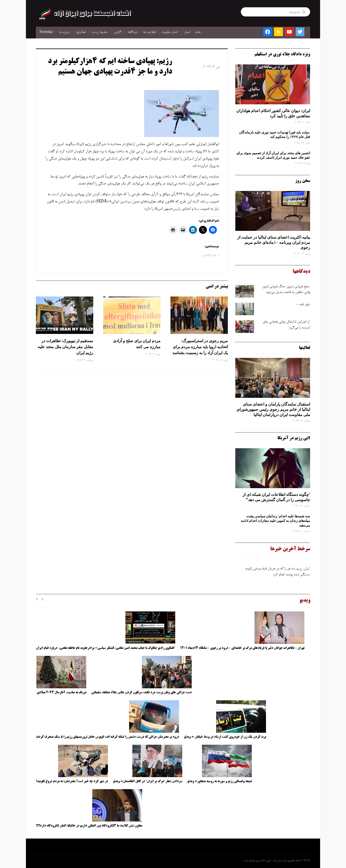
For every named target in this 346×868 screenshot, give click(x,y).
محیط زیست (99, 32)
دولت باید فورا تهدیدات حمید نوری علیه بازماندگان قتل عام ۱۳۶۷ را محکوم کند (275, 135)
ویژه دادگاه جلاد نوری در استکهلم (282, 54)
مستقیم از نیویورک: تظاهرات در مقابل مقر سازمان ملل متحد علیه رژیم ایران (65, 347)
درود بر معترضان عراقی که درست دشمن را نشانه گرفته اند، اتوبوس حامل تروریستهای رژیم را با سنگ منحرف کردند (107, 737)
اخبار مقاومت (170, 32)
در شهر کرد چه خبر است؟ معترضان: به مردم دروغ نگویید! (72, 781)
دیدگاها (133, 32)
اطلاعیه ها (149, 32)
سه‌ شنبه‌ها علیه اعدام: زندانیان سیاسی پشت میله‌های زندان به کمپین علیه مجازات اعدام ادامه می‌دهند (275, 521)
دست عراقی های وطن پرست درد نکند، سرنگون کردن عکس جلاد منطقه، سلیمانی (141, 693)
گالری (118, 32)
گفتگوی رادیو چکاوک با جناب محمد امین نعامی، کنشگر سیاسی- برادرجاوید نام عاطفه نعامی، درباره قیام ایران (106, 648)
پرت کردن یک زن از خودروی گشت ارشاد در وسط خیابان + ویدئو (225, 737)
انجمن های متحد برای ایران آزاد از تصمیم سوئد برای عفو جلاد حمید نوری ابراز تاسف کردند (273, 155)
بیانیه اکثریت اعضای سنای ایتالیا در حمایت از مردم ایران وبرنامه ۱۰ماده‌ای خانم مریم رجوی (274, 242)
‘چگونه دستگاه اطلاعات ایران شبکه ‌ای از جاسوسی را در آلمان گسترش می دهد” (276, 497)
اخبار (187, 32)
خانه (198, 32)
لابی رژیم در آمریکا (294, 438)
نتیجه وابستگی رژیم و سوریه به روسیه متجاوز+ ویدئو (219, 781)
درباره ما (64, 32)
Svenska (46, 32)
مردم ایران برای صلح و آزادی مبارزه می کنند (137, 344)
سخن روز (303, 181)
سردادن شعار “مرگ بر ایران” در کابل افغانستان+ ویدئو (148, 781)
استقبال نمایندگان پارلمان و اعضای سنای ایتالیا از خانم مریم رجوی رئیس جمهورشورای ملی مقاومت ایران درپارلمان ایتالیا (273, 409)
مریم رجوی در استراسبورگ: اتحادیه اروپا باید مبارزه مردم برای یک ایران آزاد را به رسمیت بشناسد (200, 347)
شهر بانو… (303, 304)
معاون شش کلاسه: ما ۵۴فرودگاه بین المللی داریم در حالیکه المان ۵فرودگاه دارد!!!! (89, 826)
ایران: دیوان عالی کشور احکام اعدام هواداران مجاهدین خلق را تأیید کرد (273, 113)
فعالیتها (81, 32)
